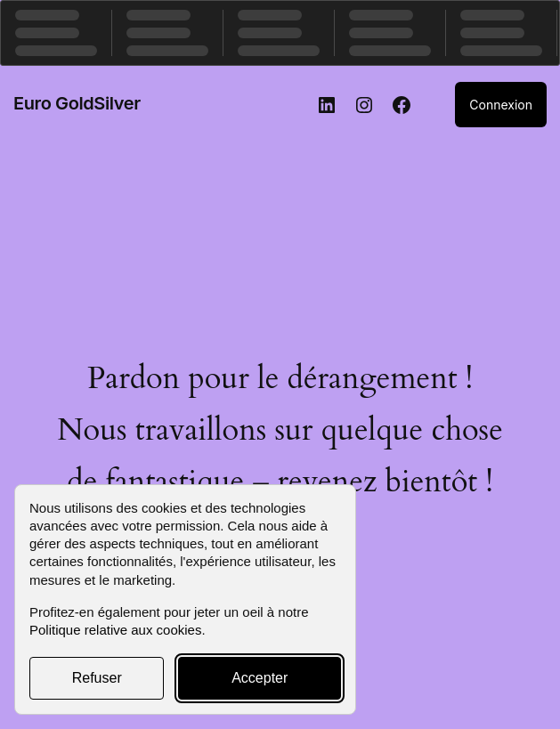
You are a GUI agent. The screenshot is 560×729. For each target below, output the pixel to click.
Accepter (260, 678)
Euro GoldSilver (77, 103)
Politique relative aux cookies (115, 630)
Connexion (501, 105)
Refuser (97, 678)
